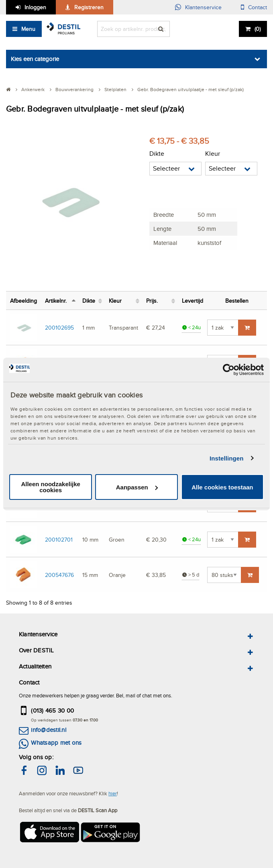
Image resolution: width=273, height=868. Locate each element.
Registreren (89, 7)
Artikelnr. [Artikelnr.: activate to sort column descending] (56, 301)
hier (113, 793)
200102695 (59, 327)
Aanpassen (137, 487)
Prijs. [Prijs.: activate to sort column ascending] (152, 301)
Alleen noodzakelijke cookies (51, 487)
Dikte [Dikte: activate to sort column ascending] (89, 301)
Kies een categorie (35, 59)
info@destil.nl (48, 730)
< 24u (191, 327)
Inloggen (35, 7)
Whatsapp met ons (56, 743)
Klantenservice (203, 7)
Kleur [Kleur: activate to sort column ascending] (115, 301)
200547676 (59, 575)
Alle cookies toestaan (222, 487)
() (258, 29)
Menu (28, 29)
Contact (258, 7)
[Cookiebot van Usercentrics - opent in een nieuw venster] (229, 370)
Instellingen (227, 458)
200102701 (59, 539)
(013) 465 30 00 (52, 710)
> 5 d (190, 575)
